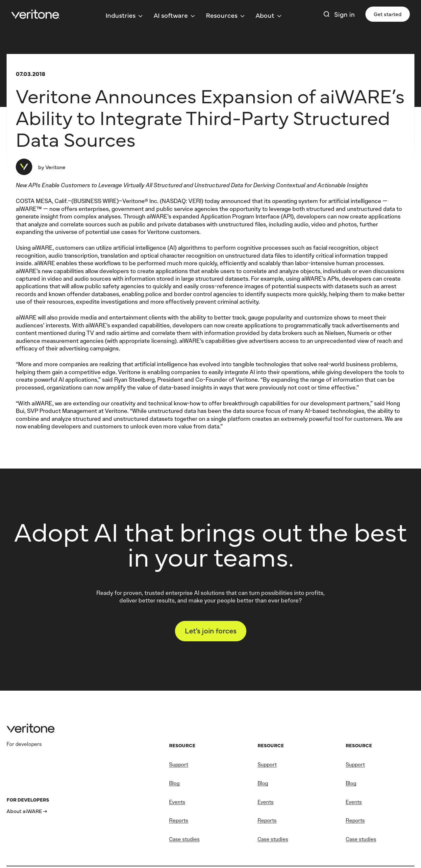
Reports (179, 820)
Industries (121, 15)
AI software (171, 15)
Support (179, 765)
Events (177, 802)
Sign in (345, 14)
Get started (388, 14)
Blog (174, 783)
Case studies (184, 839)
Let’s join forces (211, 630)
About (265, 15)
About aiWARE (24, 811)
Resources (222, 15)
